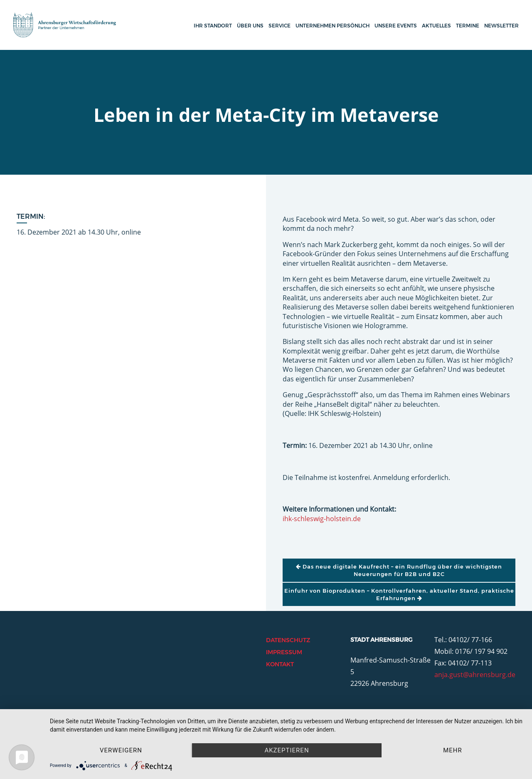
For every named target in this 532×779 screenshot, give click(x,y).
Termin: (31, 216)
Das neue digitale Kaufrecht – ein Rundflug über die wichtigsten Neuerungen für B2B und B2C (399, 570)
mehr (453, 750)
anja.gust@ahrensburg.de (475, 675)
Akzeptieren (287, 750)
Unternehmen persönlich (332, 26)
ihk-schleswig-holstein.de (322, 519)
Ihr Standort (213, 26)
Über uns (250, 26)
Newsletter (501, 26)
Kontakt (280, 664)
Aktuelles (436, 26)
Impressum (284, 652)
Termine (468, 26)
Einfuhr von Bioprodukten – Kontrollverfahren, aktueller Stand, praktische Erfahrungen (399, 594)
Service (280, 26)
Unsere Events (396, 26)
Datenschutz (288, 640)
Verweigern (121, 750)
